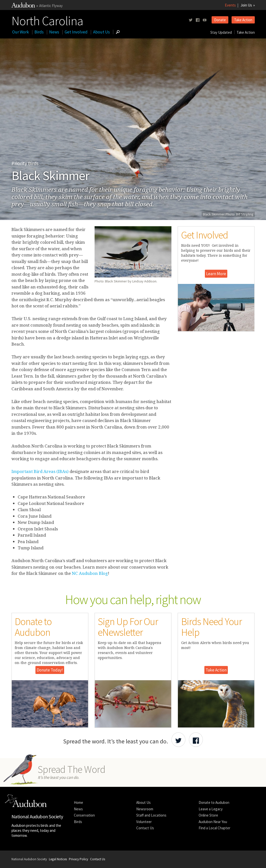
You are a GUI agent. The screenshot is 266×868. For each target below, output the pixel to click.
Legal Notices (58, 859)
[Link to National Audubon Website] (23, 6)
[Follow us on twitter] (191, 20)
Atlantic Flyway (51, 6)
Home (78, 802)
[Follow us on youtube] (205, 20)
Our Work (21, 32)
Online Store (208, 815)
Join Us (246, 5)
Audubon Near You (213, 822)
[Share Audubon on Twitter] (178, 740)
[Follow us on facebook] (198, 20)
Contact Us (145, 828)
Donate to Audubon (214, 802)
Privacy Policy (78, 859)
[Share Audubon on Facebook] (196, 740)
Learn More (216, 274)
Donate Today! (50, 670)
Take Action (243, 20)
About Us (101, 32)
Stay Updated (221, 32)
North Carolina (47, 20)
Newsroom (145, 809)
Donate (220, 20)
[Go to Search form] (118, 32)
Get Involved (76, 32)
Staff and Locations (151, 815)
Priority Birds (25, 163)
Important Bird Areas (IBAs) (40, 471)
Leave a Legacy (211, 809)
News (54, 32)
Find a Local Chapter (214, 828)
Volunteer (144, 822)
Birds (39, 32)
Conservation (84, 815)
